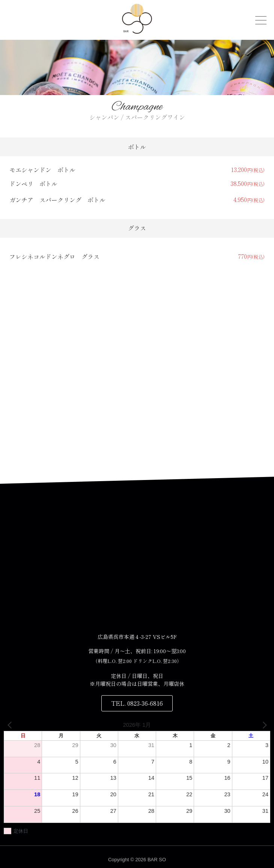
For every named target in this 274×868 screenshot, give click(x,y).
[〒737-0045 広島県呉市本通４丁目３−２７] (137, 564)
